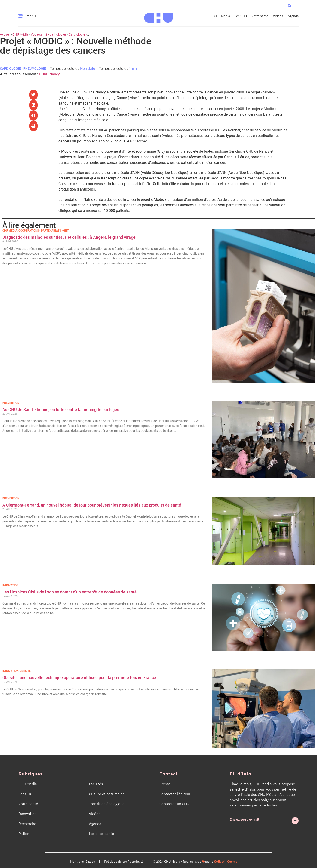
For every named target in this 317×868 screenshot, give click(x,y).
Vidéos (278, 16)
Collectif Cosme (226, 862)
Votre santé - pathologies (49, 34)
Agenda (293, 16)
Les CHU (241, 16)
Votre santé (260, 16)
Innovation (10, 585)
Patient (25, 834)
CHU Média (222, 16)
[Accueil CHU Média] (158, 16)
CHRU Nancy (49, 74)
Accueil (5, 34)
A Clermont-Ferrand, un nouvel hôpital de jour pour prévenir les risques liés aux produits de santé (92, 505)
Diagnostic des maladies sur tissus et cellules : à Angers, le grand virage (69, 237)
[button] (290, 6)
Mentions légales (83, 862)
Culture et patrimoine (107, 794)
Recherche (27, 824)
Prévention (11, 403)
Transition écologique (107, 804)
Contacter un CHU (174, 804)
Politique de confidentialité (124, 862)
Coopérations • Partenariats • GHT (44, 231)
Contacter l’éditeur (175, 794)
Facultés (96, 784)
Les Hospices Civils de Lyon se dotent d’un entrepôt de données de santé (69, 592)
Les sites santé (101, 834)
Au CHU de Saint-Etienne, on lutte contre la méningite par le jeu (61, 409)
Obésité (25, 671)
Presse (165, 784)
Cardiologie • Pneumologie (23, 68)
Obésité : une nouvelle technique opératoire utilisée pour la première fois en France (80, 678)
